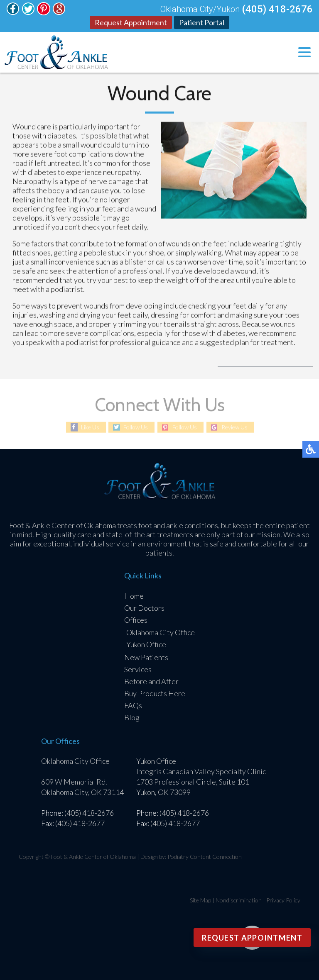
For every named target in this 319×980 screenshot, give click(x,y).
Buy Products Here (155, 693)
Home (134, 596)
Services (138, 669)
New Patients (146, 657)
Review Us (234, 427)
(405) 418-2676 (277, 9)
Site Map (200, 900)
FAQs (133, 705)
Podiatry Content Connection (205, 857)
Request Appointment (131, 22)
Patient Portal (202, 22)
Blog (132, 717)
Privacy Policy (283, 900)
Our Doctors (144, 608)
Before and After (151, 681)
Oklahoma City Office (161, 632)
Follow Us (136, 427)
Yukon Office (146, 644)
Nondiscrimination (239, 900)
